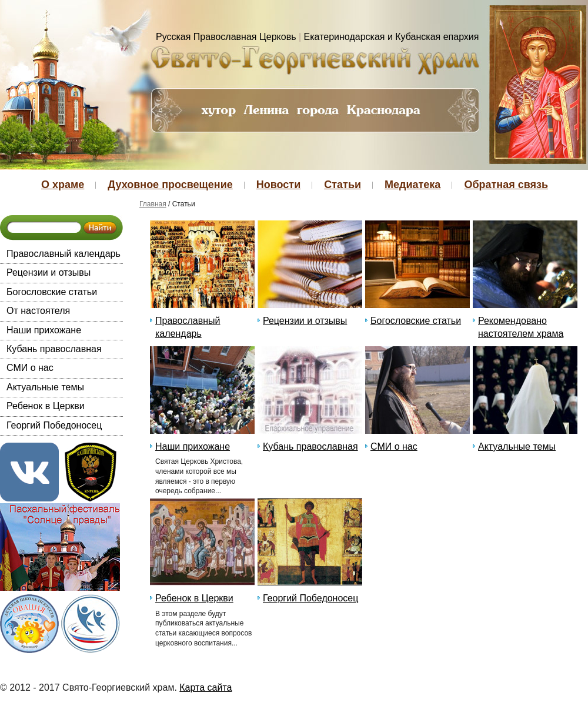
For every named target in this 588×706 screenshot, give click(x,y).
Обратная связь (506, 185)
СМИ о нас (30, 368)
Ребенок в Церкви (46, 406)
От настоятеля (38, 311)
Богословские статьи (52, 292)
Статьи (343, 185)
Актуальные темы (45, 387)
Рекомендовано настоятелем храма (521, 327)
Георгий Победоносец (54, 425)
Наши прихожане (44, 330)
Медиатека (412, 185)
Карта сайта (206, 687)
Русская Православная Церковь (226, 37)
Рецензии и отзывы (49, 272)
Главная (153, 204)
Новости (278, 185)
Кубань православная (54, 349)
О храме (63, 185)
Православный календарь (64, 254)
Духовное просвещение (170, 185)
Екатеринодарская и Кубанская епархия (392, 37)
